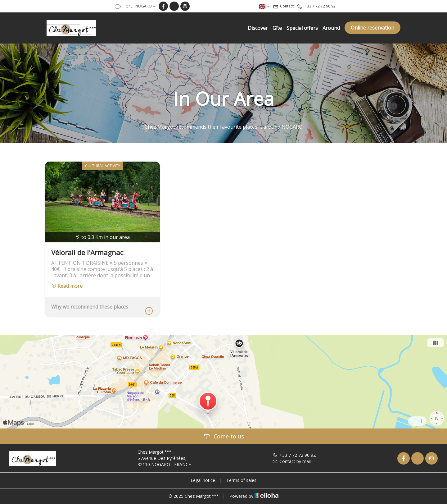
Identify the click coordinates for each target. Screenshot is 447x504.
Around (331, 28)
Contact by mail (291, 461)
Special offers (302, 28)
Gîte (277, 28)
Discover (258, 28)
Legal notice (203, 480)
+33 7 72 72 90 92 (294, 455)
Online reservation (372, 28)
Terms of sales (241, 480)
